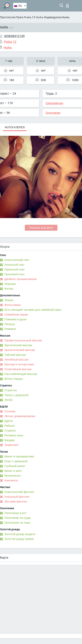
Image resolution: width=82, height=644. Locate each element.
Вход (67, 6)
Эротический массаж (18, 345)
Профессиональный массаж (23, 340)
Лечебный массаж (16, 360)
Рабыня (10, 426)
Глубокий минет (15, 466)
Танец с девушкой (16, 395)
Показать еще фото (41, 228)
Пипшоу (10, 324)
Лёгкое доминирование (20, 416)
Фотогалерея (15, 127)
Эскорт (9, 300)
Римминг (10, 329)
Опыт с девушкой (16, 461)
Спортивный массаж (18, 369)
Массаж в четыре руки (19, 364)
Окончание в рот (15, 513)
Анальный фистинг (17, 497)
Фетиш (9, 289)
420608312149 (14, 36)
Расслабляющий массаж (21, 374)
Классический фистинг (19, 492)
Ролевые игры (14, 435)
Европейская (54, 103)
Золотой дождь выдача (20, 534)
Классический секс (17, 260)
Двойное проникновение (21, 279)
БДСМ (9, 421)
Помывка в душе (15, 319)
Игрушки (10, 284)
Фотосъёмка (13, 305)
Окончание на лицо (17, 523)
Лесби (9, 400)
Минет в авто (13, 471)
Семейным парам (16, 315)
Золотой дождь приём (19, 539)
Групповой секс (15, 274)
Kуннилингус (13, 476)
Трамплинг (11, 445)
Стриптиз (11, 390)
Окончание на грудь (18, 518)
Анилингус (11, 480)
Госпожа (10, 411)
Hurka (39, 17)
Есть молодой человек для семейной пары (33, 310)
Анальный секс (14, 265)
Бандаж (10, 440)
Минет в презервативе (19, 456)
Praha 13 (30, 17)
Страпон (10, 431)
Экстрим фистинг (16, 502)
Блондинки (53, 113)
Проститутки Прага (12, 17)
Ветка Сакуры (14, 379)
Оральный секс (15, 269)
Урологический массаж (20, 350)
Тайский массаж (15, 355)
